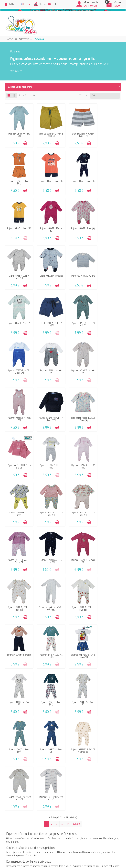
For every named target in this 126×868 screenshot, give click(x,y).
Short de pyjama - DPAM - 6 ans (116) (48, 133)
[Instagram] (28, 852)
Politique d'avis (97, 746)
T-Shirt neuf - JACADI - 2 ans (108, 223)
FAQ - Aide (64, 741)
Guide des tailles (66, 755)
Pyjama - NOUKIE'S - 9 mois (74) (48, 314)
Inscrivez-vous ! (88, 831)
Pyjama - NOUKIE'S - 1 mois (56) (78, 314)
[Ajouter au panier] (24, 141)
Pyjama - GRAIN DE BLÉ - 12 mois (108, 359)
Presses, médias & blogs (102, 750)
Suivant (76, 612)
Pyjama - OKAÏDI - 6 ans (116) (18, 178)
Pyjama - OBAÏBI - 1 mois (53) (78, 223)
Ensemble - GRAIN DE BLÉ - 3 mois (18, 405)
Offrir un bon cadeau (26, 755)
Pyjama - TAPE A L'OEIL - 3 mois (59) (48, 405)
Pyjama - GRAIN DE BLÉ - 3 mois (78, 359)
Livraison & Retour (68, 746)
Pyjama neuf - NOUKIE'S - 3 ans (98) (48, 359)
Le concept (21, 737)
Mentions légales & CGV (101, 737)
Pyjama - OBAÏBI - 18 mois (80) (108, 178)
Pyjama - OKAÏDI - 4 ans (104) (108, 133)
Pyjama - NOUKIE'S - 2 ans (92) (18, 541)
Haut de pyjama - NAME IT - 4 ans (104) (108, 314)
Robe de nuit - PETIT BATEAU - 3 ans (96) (18, 359)
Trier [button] (94, 95)
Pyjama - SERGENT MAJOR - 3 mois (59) (108, 405)
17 (68, 612)
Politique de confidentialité (102, 741)
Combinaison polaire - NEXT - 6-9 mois (108, 450)
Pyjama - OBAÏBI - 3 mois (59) (18, 269)
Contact (53, 4)
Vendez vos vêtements (26, 741)
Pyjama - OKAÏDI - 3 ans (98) (48, 495)
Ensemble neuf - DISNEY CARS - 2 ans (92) (108, 495)
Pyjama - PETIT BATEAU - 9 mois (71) (108, 586)
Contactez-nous (66, 737)
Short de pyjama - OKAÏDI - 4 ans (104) (78, 133)
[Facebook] (12, 852)
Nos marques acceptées (27, 746)
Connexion (90, 5)
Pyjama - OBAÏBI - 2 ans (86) (18, 223)
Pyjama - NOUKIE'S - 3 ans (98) (78, 541)
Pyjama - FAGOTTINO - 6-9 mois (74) (78, 586)
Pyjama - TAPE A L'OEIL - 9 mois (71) (78, 269)
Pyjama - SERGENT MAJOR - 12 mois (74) (108, 269)
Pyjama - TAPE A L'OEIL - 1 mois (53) (48, 223)
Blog (92, 755)
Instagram (95, 768)
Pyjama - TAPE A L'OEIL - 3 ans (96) (78, 495)
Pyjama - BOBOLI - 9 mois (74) (18, 314)
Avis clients (21, 750)
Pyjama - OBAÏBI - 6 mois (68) (18, 133)
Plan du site (95, 759)
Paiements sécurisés (69, 750)
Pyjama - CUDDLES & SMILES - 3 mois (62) (48, 586)
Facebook (94, 764)
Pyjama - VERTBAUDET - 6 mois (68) (18, 450)
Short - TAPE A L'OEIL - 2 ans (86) (48, 269)
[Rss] (20, 852)
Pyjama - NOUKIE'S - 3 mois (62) (48, 450)
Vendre (43, 4)
